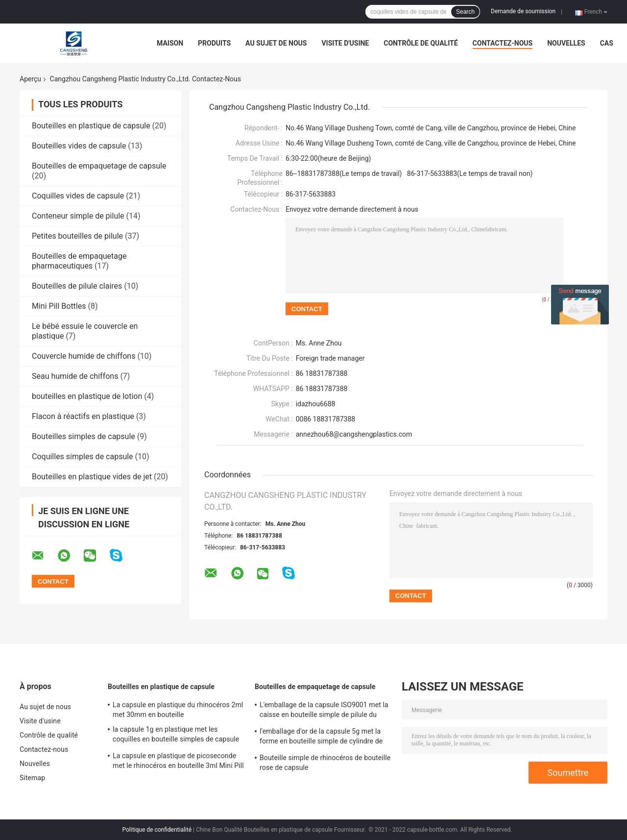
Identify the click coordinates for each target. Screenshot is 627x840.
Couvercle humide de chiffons (84, 356)
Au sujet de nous (276, 43)
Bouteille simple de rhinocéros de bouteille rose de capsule (325, 763)
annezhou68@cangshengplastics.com (354, 434)
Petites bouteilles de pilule (77, 236)
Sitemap (32, 778)
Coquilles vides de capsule (78, 196)
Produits (214, 43)
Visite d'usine (345, 43)
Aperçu (30, 79)
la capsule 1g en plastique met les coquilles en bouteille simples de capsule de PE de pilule (176, 736)
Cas (607, 43)
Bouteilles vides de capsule (79, 146)
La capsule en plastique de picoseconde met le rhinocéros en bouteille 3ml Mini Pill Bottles (178, 762)
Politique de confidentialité (157, 830)
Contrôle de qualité (421, 43)
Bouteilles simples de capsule (84, 436)
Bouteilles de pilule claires (77, 286)
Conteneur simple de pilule (78, 216)
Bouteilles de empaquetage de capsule (99, 166)
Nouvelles (566, 43)
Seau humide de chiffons (75, 376)
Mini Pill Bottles (59, 306)
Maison (170, 43)
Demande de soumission (523, 11)
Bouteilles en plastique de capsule (91, 126)
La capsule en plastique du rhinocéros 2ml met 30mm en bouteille (178, 710)
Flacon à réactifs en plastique (83, 416)
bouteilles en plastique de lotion (87, 396)
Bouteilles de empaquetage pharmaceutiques (79, 261)
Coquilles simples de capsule (83, 457)
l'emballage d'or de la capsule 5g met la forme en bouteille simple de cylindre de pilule (321, 738)
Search (465, 12)
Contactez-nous (503, 43)
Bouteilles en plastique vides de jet (92, 477)
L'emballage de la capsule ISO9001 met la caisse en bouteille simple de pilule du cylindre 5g (324, 711)
